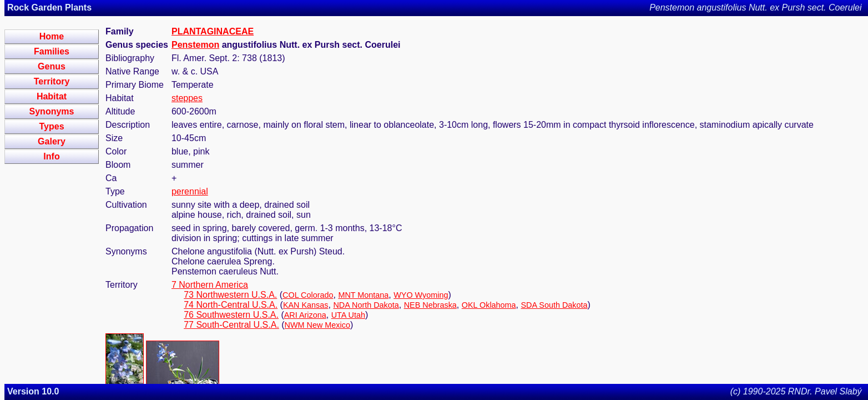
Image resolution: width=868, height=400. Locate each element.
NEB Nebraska (430, 305)
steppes (187, 98)
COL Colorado (308, 295)
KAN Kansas (306, 305)
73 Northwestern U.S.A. (230, 295)
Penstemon (195, 45)
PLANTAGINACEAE (213, 31)
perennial (190, 191)
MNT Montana (363, 295)
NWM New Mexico (317, 325)
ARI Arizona (305, 315)
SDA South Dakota (554, 305)
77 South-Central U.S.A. (231, 325)
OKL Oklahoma (489, 305)
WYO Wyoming (421, 295)
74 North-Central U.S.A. (231, 305)
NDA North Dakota (366, 305)
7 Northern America (210, 285)
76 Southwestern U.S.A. (231, 315)
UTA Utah (348, 315)
